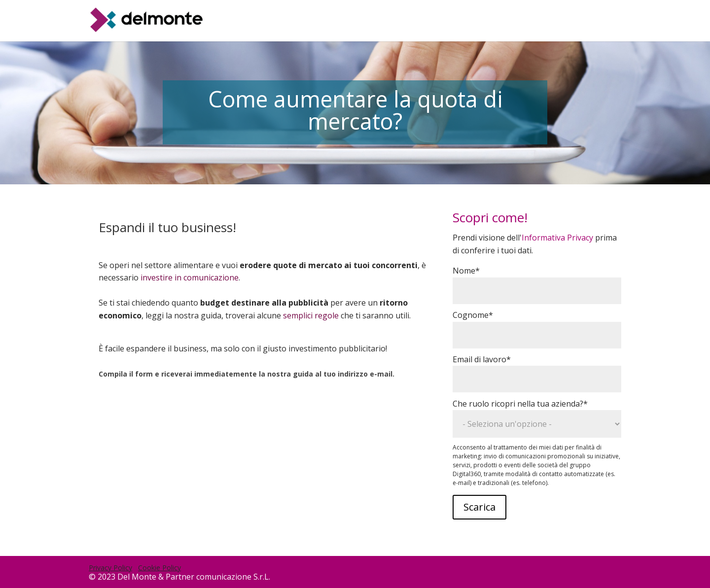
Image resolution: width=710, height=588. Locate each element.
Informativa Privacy (557, 238)
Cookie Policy (160, 568)
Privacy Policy (110, 568)
